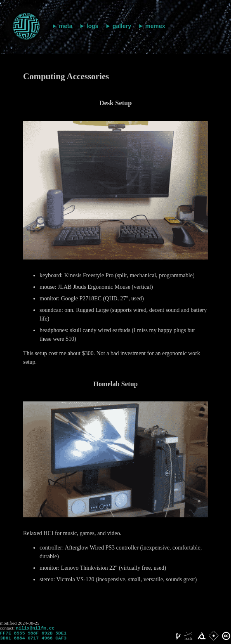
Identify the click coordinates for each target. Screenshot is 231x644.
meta (66, 26)
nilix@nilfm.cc (35, 629)
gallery (122, 26)
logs (93, 26)
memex (155, 26)
